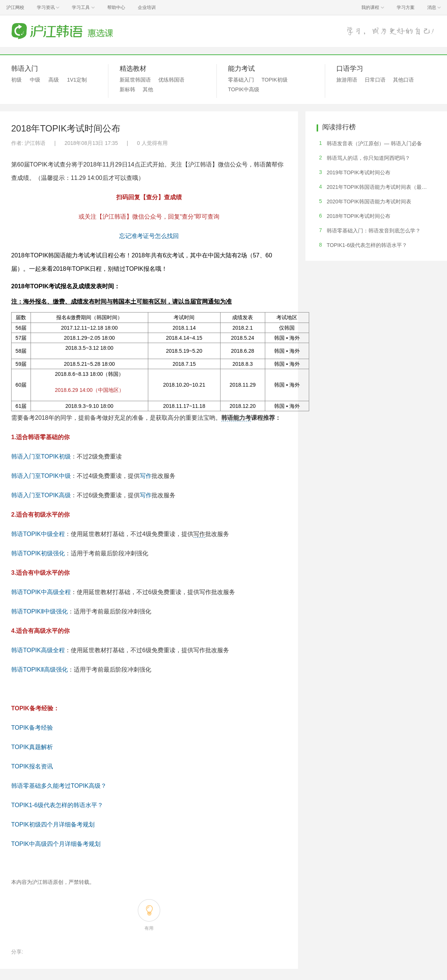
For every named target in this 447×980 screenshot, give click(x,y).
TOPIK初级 (275, 80)
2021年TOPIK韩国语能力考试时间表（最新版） (382, 187)
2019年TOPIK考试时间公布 (359, 172)
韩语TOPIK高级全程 (38, 650)
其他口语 (403, 80)
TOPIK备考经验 (32, 728)
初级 (16, 80)
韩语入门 (25, 69)
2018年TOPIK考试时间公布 (359, 216)
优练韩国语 (171, 80)
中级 (35, 80)
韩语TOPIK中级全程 (38, 534)
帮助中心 (116, 7)
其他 (148, 89)
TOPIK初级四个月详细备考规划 (53, 824)
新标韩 (127, 89)
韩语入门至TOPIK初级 (41, 456)
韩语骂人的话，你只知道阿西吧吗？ (368, 158)
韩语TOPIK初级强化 (38, 553)
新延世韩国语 (135, 80)
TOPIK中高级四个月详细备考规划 (56, 844)
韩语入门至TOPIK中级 (41, 476)
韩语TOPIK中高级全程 (41, 592)
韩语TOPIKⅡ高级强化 (39, 670)
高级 (54, 80)
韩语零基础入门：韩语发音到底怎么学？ (374, 231)
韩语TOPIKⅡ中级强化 (39, 611)
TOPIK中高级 (244, 89)
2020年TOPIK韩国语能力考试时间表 (369, 202)
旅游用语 (347, 80)
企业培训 (147, 7)
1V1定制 (77, 80)
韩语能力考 (236, 418)
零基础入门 (241, 80)
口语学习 (350, 69)
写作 (146, 476)
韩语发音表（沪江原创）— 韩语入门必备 (374, 143)
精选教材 (133, 69)
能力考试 (241, 69)
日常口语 (375, 80)
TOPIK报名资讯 (32, 766)
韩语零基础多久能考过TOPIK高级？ (59, 786)
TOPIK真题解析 (32, 747)
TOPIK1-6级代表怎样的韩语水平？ (57, 805)
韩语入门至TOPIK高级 (41, 495)
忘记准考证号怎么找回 (149, 236)
